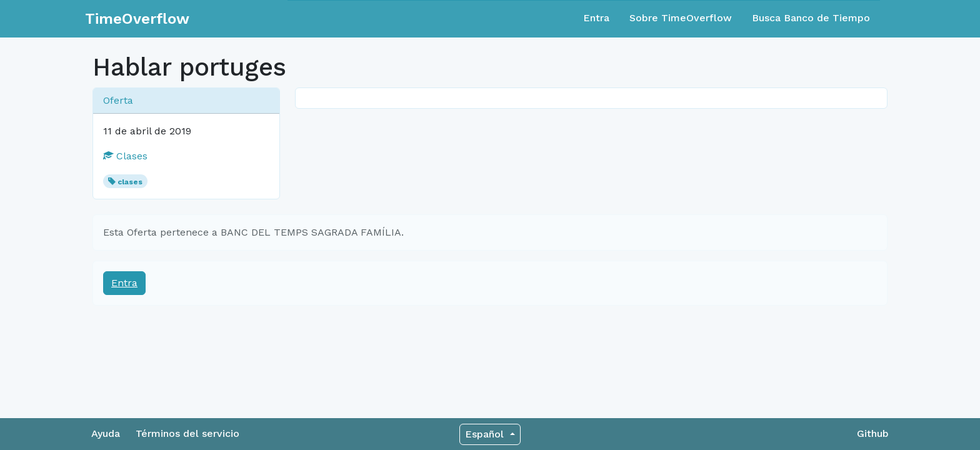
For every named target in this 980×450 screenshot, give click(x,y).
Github (873, 433)
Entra (596, 18)
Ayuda (106, 433)
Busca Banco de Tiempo (811, 18)
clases (130, 182)
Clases (125, 156)
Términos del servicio (187, 433)
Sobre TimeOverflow (681, 18)
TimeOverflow (137, 19)
